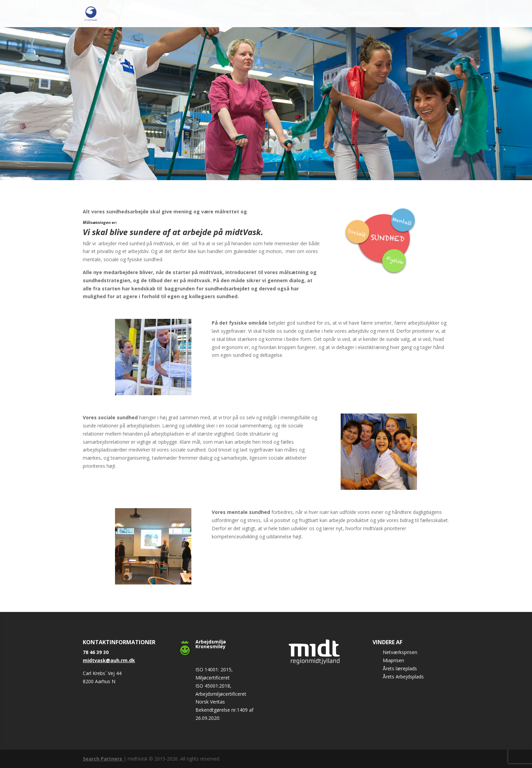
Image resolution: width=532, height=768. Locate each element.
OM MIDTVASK (259, 14)
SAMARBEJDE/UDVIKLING (376, 14)
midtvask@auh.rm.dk (109, 660)
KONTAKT (431, 14)
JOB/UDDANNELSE (312, 14)
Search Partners (103, 759)
